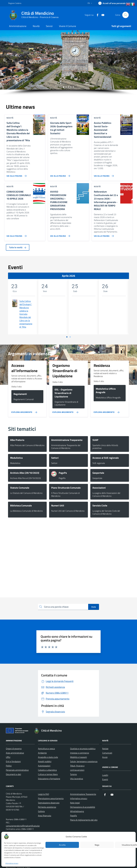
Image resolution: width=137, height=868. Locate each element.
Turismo (73, 774)
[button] (4, 60)
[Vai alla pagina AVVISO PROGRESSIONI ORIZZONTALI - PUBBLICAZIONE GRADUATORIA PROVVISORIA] (60, 235)
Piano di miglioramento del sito (84, 820)
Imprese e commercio (80, 753)
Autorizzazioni (44, 766)
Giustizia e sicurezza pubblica (83, 749)
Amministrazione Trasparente (83, 794)
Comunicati (107, 753)
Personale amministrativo (17, 770)
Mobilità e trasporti (78, 757)
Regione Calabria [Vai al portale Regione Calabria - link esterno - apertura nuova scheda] (15, 3)
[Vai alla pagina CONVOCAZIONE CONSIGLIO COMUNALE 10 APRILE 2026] (16, 235)
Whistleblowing (77, 811)
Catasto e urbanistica (47, 770)
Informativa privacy (12, 863)
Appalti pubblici (45, 761)
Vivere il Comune (67, 26)
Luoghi (105, 775)
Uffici (8, 757)
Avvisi (105, 757)
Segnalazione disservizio (49, 803)
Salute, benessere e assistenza (84, 761)
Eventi (105, 779)
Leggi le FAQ (44, 794)
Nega (97, 845)
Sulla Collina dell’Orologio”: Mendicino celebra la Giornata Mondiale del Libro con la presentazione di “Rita (26, 314)
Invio (94, 607)
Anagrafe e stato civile (48, 757)
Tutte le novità (18, 247)
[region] (68, 63)
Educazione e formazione (49, 779)
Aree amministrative (15, 753)
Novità (36, 26)
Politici (9, 766)
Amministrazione (18, 26)
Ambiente (42, 753)
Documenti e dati (13, 774)
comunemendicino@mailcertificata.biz (23, 826)
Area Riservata (45, 816)
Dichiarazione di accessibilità (83, 807)
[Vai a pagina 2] (70, 337)
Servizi (49, 26)
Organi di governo (14, 749)
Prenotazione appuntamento (51, 798)
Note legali (75, 803)
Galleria (41, 811)
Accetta (62, 845)
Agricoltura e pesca (46, 749)
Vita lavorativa (77, 779)
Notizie (105, 749)
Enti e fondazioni (13, 761)
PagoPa (73, 816)
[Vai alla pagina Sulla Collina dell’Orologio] (16, 175)
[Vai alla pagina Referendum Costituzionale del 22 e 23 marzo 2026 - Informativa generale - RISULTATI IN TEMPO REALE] (103, 235)
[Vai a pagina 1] (67, 337)
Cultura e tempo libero (48, 774)
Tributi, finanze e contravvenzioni (77, 768)
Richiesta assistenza (47, 807)
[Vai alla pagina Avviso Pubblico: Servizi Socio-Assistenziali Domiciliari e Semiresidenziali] (103, 175)
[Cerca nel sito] (125, 15)
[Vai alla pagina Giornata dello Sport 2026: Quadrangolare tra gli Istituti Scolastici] (60, 175)
